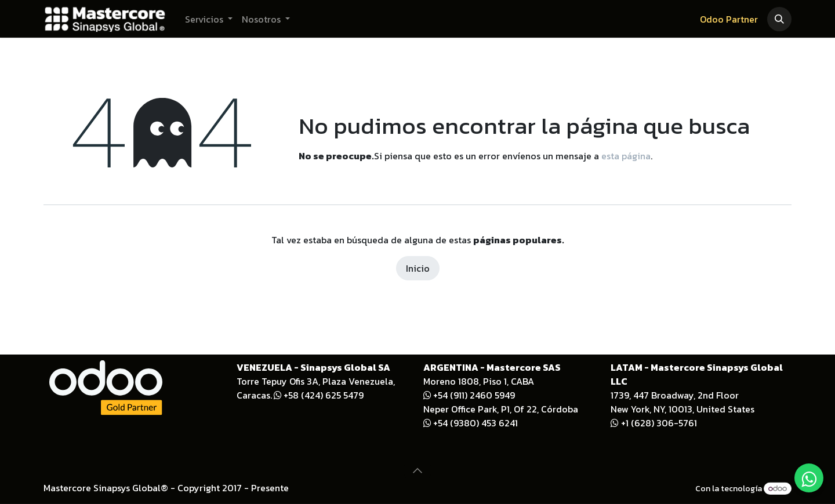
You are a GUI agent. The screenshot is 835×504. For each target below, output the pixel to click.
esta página (626, 156)
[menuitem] (209, 19)
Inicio (418, 268)
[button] (779, 19)
